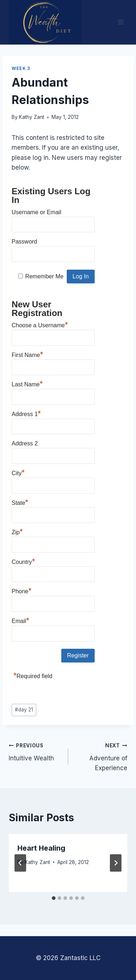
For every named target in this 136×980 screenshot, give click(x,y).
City (18, 472)
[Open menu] (121, 22)
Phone (22, 590)
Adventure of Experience (101, 756)
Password (24, 242)
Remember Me (44, 276)
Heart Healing (41, 848)
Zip (17, 531)
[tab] (54, 898)
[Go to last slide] (20, 863)
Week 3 (21, 68)
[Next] (116, 863)
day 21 (24, 710)
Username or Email (36, 212)
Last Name (27, 383)
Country (23, 561)
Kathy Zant (32, 117)
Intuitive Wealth (35, 751)
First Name (27, 354)
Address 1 (26, 413)
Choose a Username (40, 324)
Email (20, 620)
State (20, 502)
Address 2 (25, 443)
